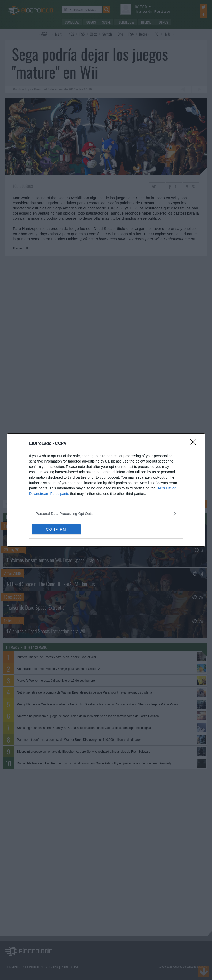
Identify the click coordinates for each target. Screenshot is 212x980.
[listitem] (106, 514)
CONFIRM (56, 529)
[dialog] (106, 490)
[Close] (195, 444)
